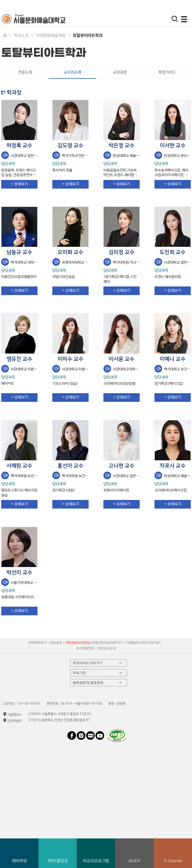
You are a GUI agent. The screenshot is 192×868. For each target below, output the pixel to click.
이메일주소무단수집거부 (143, 643)
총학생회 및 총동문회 (98, 683)
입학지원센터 (121, 6)
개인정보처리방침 (78, 643)
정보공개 (56, 643)
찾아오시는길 (107, 649)
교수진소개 (65, 73)
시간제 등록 (151, 6)
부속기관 (98, 673)
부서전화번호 (85, 649)
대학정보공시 (37, 643)
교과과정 (120, 73)
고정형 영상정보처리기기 (106, 643)
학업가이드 (167, 73)
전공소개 (25, 73)
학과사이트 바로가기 (98, 663)
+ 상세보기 (19, 185)
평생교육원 (180, 6)
